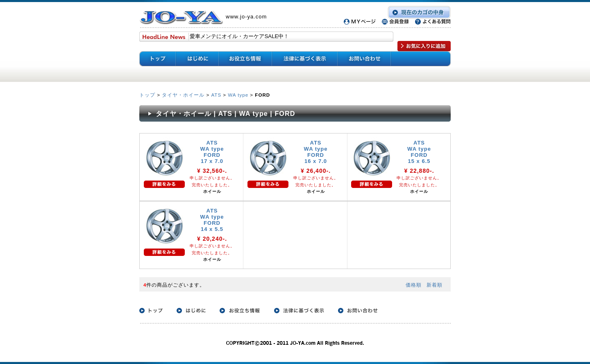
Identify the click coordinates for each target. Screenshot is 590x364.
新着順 (435, 285)
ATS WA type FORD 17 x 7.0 (212, 152)
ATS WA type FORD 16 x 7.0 (316, 152)
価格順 (414, 285)
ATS (216, 95)
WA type (238, 95)
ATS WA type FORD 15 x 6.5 (419, 152)
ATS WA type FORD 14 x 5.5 (212, 220)
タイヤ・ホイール (183, 95)
